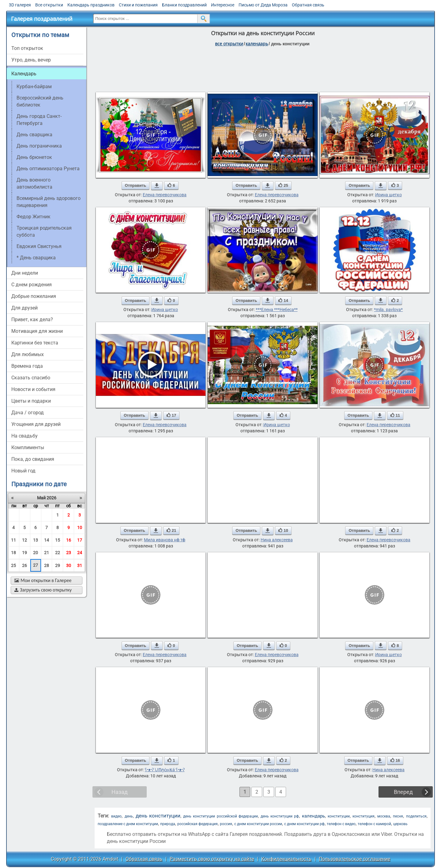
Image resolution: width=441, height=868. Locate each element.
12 (24, 540)
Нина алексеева (277, 540)
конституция (364, 816)
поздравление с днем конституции (128, 824)
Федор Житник (34, 217)
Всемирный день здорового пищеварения (49, 202)
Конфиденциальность (286, 859)
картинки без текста (35, 343)
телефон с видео (341, 824)
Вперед (403, 792)
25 (13, 566)
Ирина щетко (388, 195)
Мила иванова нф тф (165, 540)
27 (36, 565)
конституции (339, 816)
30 (69, 566)
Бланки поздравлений (184, 5)
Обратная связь (308, 5)
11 (13, 540)
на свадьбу (24, 436)
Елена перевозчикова (165, 195)
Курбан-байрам (34, 86)
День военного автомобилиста (34, 183)
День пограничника (39, 146)
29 (58, 566)
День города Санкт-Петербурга (39, 120)
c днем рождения (32, 285)
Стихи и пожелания (138, 5)
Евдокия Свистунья (39, 246)
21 (47, 553)
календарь (313, 816)
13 (36, 540)
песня (398, 816)
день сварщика (34, 135)
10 (80, 528)
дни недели (25, 273)
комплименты (28, 447)
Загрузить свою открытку (43, 590)
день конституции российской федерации (221, 816)
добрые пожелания (34, 296)
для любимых (28, 354)
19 (24, 553)
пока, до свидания (33, 459)
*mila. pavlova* (388, 310)
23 (69, 553)
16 (69, 540)
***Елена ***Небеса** (277, 310)
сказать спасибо (31, 378)
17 (80, 540)
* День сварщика (36, 258)
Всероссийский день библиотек (40, 101)
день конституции (158, 816)
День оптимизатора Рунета (48, 169)
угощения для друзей (36, 424)
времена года (27, 366)
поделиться (416, 816)
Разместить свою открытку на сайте (212, 859)
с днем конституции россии (258, 824)
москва (384, 816)
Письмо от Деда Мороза (263, 5)
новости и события (33, 389)
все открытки (229, 44)
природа (168, 824)
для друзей (24, 308)
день (129, 816)
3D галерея (20, 5)
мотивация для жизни (37, 331)
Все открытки (49, 5)
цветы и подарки (31, 401)
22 (58, 553)
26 (24, 566)
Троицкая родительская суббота (44, 231)
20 (36, 553)
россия (226, 824)
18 (13, 553)
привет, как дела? (32, 319)
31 (80, 566)
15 (58, 540)
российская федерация (198, 824)
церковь (400, 824)
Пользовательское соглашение (354, 859)
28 (47, 566)
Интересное (223, 5)
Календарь (257, 44)
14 (47, 540)
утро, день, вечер (31, 60)
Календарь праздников (91, 5)
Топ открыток (27, 48)
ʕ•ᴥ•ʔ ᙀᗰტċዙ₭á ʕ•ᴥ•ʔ (165, 770)
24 (80, 553)
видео (116, 816)
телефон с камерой (374, 824)
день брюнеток (34, 157)
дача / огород (28, 413)
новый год (23, 471)
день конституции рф (280, 816)
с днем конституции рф (304, 824)
